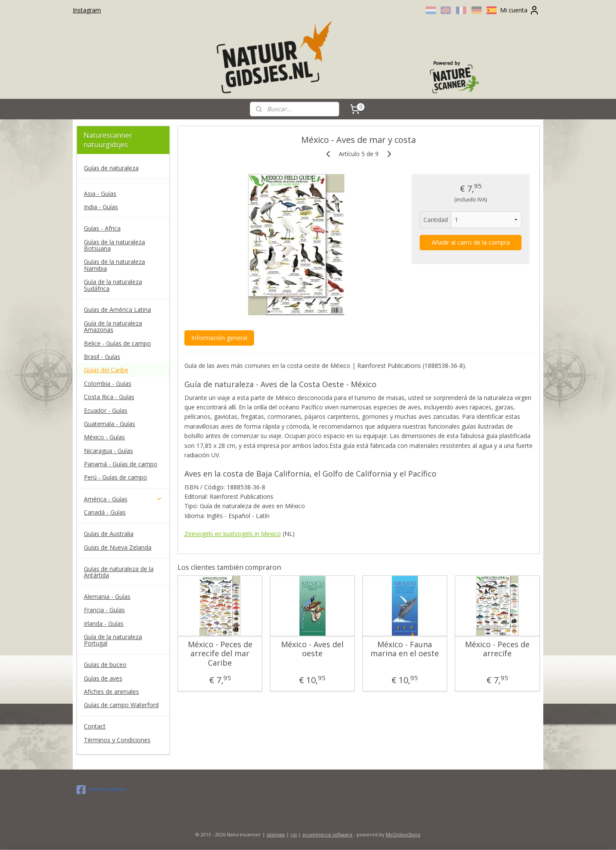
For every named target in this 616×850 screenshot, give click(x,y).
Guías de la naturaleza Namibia (114, 265)
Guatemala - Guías (110, 424)
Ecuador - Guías (106, 410)
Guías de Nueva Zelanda (118, 547)
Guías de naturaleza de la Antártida (119, 572)
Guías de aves (103, 678)
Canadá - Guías (105, 512)
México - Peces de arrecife (497, 649)
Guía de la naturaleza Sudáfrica (113, 285)
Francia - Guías (104, 610)
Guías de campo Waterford (121, 705)
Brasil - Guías (102, 357)
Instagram (87, 10)
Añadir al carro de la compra (470, 242)
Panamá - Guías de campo (121, 464)
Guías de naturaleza (111, 168)
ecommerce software (327, 834)
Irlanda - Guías (104, 623)
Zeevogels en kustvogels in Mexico (232, 534)
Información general (219, 338)
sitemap (276, 834)
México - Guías (104, 437)
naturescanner (102, 790)
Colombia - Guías (108, 384)
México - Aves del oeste (312, 649)
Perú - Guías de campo (115, 477)
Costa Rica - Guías (109, 397)
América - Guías (123, 499)
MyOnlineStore (403, 834)
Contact (95, 726)
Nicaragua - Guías (108, 451)
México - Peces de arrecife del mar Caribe (220, 654)
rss (294, 834)
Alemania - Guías (107, 597)
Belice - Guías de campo (117, 343)
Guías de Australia (109, 534)
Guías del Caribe (106, 370)
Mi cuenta (520, 10)
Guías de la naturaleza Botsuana (114, 245)
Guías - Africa (102, 228)
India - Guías (101, 207)
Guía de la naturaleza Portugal (113, 640)
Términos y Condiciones (117, 740)
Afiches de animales (111, 692)
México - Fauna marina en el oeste (405, 649)
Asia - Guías (100, 194)
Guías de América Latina (117, 309)
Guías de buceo (105, 665)
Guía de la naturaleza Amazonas (113, 326)
